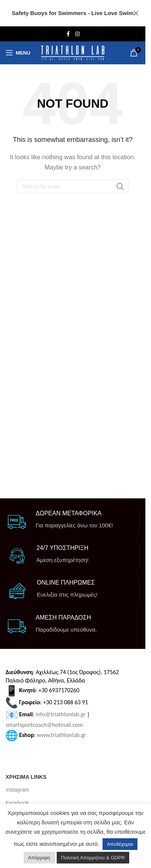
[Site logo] (73, 53)
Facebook (17, 803)
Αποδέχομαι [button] (120, 844)
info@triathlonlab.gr (61, 714)
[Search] (73, 186)
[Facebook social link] (68, 34)
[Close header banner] (136, 13)
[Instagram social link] (77, 34)
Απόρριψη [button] (39, 858)
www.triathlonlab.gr (62, 735)
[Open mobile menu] (18, 53)
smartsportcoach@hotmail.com (44, 725)
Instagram (17, 790)
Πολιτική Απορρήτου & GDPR (93, 858)
